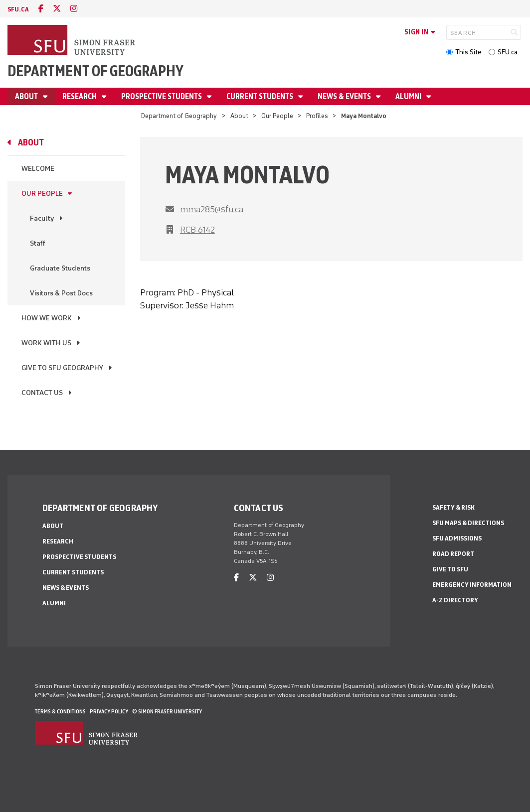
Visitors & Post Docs (61, 293)
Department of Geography (95, 71)
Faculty (42, 218)
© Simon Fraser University (167, 711)
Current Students (261, 96)
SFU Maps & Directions (468, 523)
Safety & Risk (453, 507)
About (27, 96)
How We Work (47, 318)
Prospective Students (162, 96)
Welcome (38, 169)
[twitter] (57, 9)
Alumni (409, 96)
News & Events (345, 96)
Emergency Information (472, 585)
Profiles (317, 116)
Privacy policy (109, 711)
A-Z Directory (455, 600)
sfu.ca (18, 9)
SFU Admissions (457, 538)
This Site (468, 52)
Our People (277, 116)
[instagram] (74, 9)
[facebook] (41, 9)
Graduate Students (60, 268)
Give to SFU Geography (62, 368)
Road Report (453, 554)
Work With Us (46, 343)
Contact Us (42, 393)
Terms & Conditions (60, 711)
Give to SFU (450, 569)
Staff (38, 243)
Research (80, 96)
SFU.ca (508, 52)
